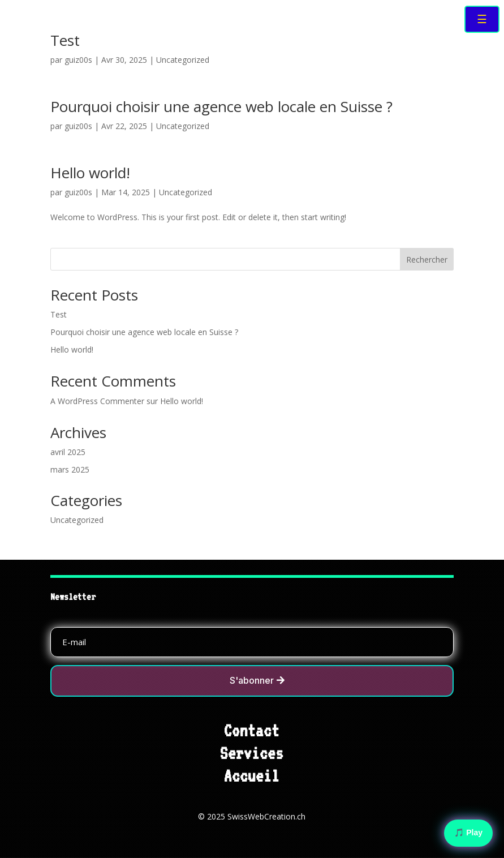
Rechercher (427, 259)
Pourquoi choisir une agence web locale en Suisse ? (221, 106)
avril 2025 (68, 452)
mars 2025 (70, 469)
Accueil (252, 776)
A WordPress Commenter (97, 401)
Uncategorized (183, 60)
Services (252, 753)
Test (65, 40)
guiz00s (78, 60)
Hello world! (90, 173)
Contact (252, 731)
